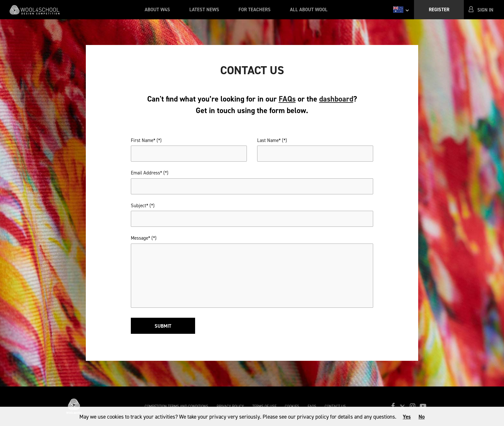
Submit (163, 326)
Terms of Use (264, 406)
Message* (140, 238)
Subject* (139, 206)
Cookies (292, 406)
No (422, 417)
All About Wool (309, 10)
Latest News (204, 10)
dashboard (336, 99)
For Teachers (255, 10)
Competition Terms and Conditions (176, 406)
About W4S (157, 10)
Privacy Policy (230, 406)
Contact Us (335, 406)
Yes (407, 417)
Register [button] (439, 10)
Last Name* (269, 140)
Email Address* (146, 173)
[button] (482, 10)
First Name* (143, 140)
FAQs (287, 99)
